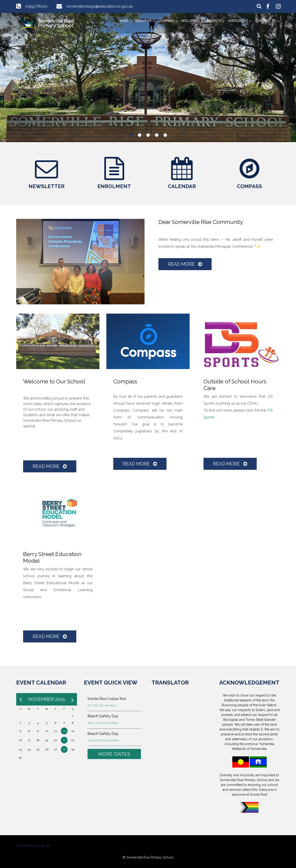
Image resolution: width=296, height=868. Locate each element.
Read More (185, 264)
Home (123, 21)
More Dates (114, 754)
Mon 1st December (103, 723)
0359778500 (36, 6)
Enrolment (238, 21)
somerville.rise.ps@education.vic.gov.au (100, 6)
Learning (166, 21)
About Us (143, 21)
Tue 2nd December (103, 740)
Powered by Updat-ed (33, 846)
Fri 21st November (102, 705)
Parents (214, 21)
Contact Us (266, 21)
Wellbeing (191, 21)
